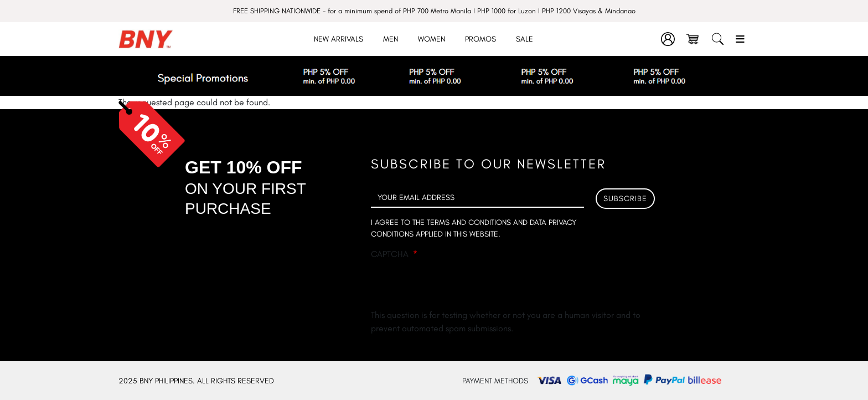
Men (391, 39)
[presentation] (455, 287)
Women (432, 39)
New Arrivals (339, 39)
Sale (525, 39)
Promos (480, 39)
